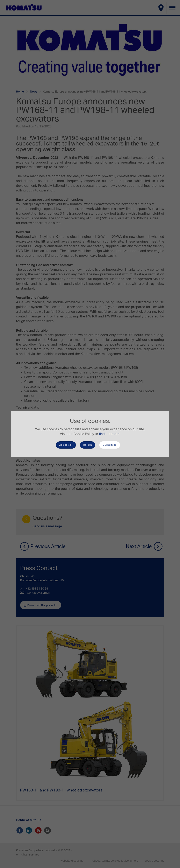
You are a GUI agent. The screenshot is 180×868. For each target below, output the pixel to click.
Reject (88, 445)
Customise (110, 445)
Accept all (66, 445)
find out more (109, 434)
